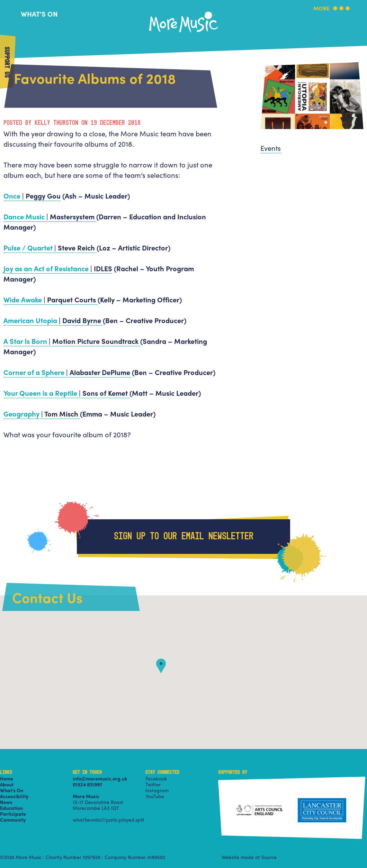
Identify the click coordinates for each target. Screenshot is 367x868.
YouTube (155, 796)
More (321, 9)
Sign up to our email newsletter (184, 537)
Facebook (156, 778)
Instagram (157, 790)
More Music (183, 12)
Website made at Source (249, 857)
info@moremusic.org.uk (100, 778)
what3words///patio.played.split (109, 820)
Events (271, 148)
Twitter (153, 784)
